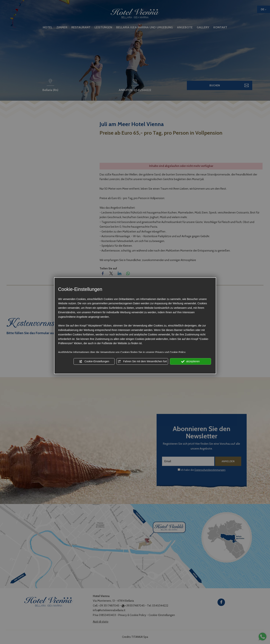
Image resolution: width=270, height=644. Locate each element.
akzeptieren (190, 361)
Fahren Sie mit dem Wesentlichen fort (142, 361)
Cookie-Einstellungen (94, 361)
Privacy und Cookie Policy (170, 352)
